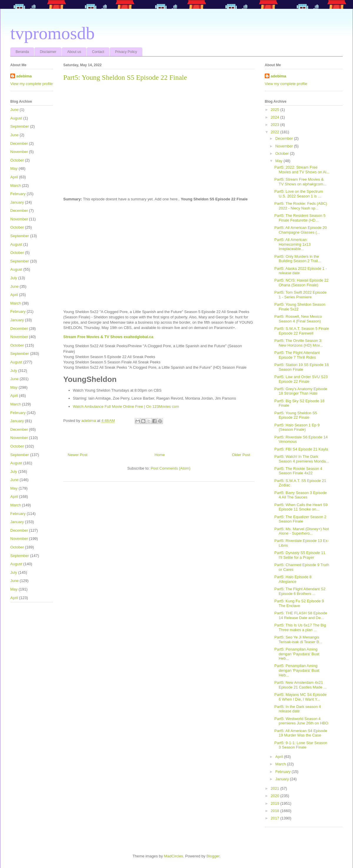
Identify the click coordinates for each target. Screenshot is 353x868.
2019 (275, 803)
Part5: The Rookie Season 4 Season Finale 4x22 (298, 471)
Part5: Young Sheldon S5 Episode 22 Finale (295, 415)
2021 (275, 788)
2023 (275, 125)
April (14, 177)
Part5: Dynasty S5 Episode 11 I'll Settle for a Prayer (300, 555)
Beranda (22, 52)
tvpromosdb (53, 33)
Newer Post (78, 455)
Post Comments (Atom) (170, 468)
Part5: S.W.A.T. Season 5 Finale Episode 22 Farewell (302, 331)
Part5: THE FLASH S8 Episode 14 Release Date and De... (301, 615)
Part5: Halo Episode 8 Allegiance (293, 579)
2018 (275, 811)
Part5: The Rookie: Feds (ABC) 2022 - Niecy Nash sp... (301, 206)
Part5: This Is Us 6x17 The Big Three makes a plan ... (300, 627)
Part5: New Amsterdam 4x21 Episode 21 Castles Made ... (300, 685)
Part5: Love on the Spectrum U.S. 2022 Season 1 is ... (298, 194)
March (16, 186)
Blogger (213, 856)
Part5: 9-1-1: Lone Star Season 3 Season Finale (301, 745)
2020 (275, 796)
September (20, 126)
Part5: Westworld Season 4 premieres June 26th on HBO (301, 721)
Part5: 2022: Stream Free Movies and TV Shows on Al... (302, 170)
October (17, 160)
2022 (275, 132)
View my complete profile (31, 84)
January (17, 202)
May (14, 168)
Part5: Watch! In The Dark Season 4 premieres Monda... (302, 459)
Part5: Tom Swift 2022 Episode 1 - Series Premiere (300, 295)
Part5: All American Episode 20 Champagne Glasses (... (300, 230)
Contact (98, 52)
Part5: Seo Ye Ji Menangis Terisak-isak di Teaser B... (298, 640)
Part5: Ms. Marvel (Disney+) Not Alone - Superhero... (301, 531)
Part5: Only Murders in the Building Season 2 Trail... (298, 259)
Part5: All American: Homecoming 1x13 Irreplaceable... (292, 244)
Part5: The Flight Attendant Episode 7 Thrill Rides (297, 355)
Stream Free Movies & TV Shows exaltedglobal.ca (108, 337)
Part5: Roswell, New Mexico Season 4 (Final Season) (298, 319)
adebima (24, 76)
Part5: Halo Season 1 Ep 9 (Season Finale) (297, 427)
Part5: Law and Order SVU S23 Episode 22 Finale (301, 379)
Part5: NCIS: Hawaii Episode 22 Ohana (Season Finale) (301, 283)
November (19, 152)
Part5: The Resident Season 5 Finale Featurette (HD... (300, 218)
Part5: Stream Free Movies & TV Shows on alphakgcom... (300, 182)
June (14, 110)
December (19, 143)
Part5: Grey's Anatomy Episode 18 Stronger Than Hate (301, 391)
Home (160, 455)
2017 (275, 818)
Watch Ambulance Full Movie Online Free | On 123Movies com (126, 406)
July (14, 278)
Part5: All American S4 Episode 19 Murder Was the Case (301, 733)
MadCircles (173, 856)
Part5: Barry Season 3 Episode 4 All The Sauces (300, 495)
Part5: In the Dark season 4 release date (297, 709)
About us (74, 52)
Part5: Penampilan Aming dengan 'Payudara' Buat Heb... (297, 654)
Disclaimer (48, 52)
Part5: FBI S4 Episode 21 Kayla (301, 449)
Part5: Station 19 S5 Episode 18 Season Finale (301, 367)
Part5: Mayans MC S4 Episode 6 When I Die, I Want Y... (300, 697)
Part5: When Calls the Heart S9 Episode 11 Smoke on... (301, 507)
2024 (275, 117)
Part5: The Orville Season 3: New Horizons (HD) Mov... (298, 343)
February (18, 194)
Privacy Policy (126, 52)
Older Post (241, 455)
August (16, 118)
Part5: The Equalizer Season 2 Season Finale (300, 519)
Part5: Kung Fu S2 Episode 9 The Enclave (299, 603)
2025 (275, 110)
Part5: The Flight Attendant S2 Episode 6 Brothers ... (300, 591)
